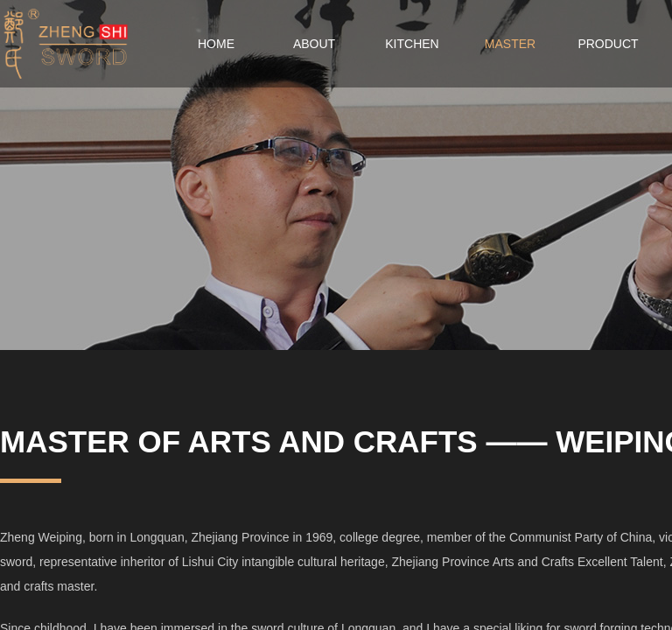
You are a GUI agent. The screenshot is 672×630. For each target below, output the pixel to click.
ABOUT (314, 44)
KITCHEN (412, 44)
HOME (216, 44)
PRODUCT (608, 44)
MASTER (510, 44)
